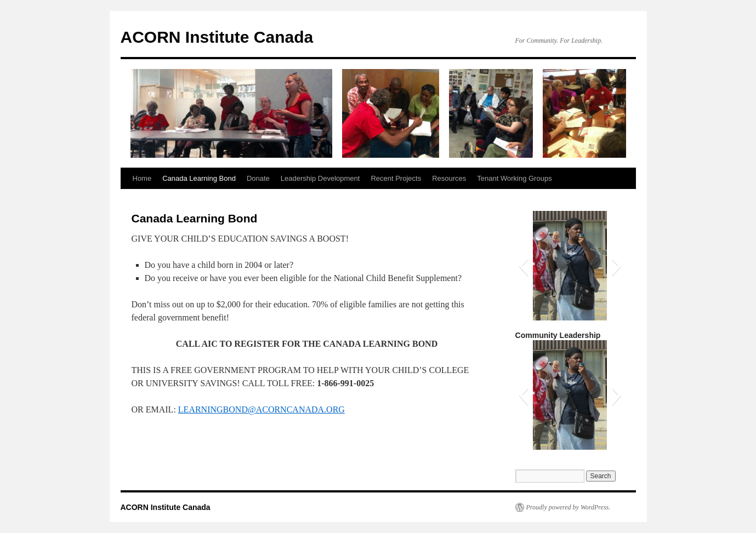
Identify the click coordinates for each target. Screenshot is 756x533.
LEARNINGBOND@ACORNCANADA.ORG (262, 409)
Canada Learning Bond (199, 178)
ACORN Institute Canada (217, 37)
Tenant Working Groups (514, 178)
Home (142, 178)
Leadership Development (320, 178)
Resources (449, 178)
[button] (523, 266)
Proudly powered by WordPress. (569, 507)
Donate (258, 178)
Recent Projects (396, 178)
